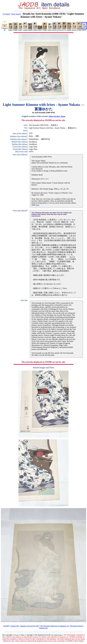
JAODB (6, 626)
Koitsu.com (43, 628)
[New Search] (16, 14)
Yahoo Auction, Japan (57, 116)
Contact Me (15, 626)
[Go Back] (7, 14)
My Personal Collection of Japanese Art (55, 626)
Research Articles (77, 626)
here (38, 205)
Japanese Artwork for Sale (30, 626)
